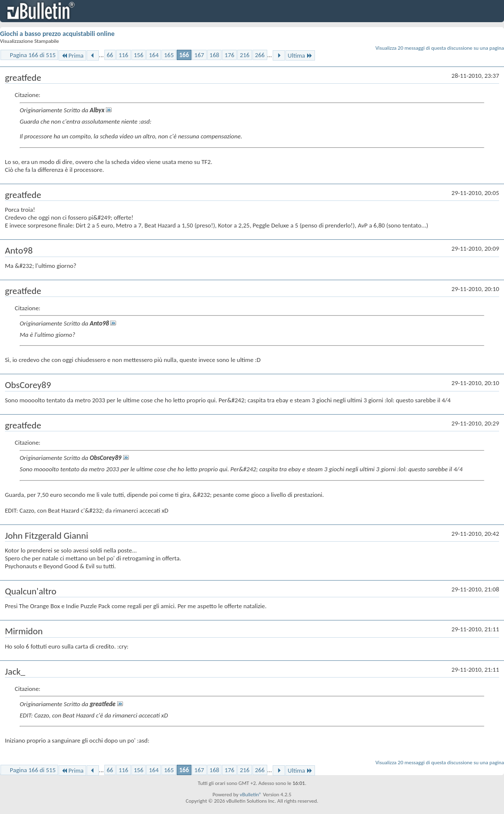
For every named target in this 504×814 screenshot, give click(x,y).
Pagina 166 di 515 (33, 55)
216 (245, 55)
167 (199, 55)
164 (154, 55)
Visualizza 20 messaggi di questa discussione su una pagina (440, 48)
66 (110, 55)
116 (124, 55)
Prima (72, 55)
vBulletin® (251, 795)
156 (139, 55)
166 (184, 55)
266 (260, 55)
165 (169, 55)
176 (229, 55)
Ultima (300, 55)
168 (215, 55)
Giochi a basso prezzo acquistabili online (57, 34)
